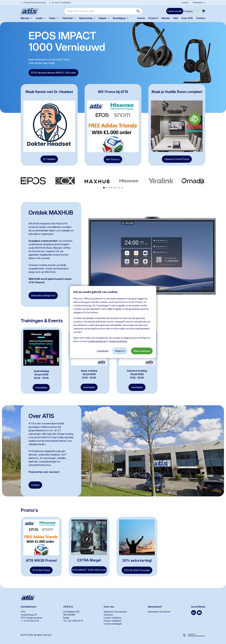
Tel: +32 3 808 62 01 (73, 621)
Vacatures (108, 615)
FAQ (176, 18)
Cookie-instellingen (113, 624)
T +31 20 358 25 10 (30, 621)
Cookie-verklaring (112, 618)
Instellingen (103, 351)
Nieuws (166, 18)
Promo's (153, 18)
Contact (201, 18)
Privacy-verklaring (112, 621)
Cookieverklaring (96, 341)
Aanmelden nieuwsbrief (159, 612)
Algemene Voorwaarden (115, 612)
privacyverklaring (118, 341)
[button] (25, 181)
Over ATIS (187, 18)
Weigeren (120, 351)
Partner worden (175, 11)
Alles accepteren (142, 351)
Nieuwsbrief (155, 607)
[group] (33, 181)
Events (141, 18)
